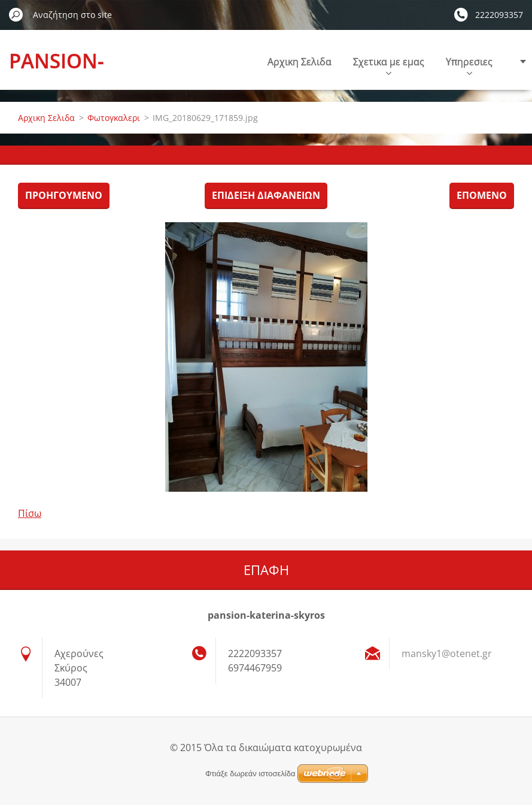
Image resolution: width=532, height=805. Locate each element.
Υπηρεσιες (469, 65)
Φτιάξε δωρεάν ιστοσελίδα (250, 774)
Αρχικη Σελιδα (300, 62)
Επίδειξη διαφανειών (266, 195)
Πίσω (30, 513)
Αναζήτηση (16, 14)
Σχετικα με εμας (389, 65)
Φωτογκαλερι (114, 118)
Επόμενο (482, 195)
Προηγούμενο (64, 195)
